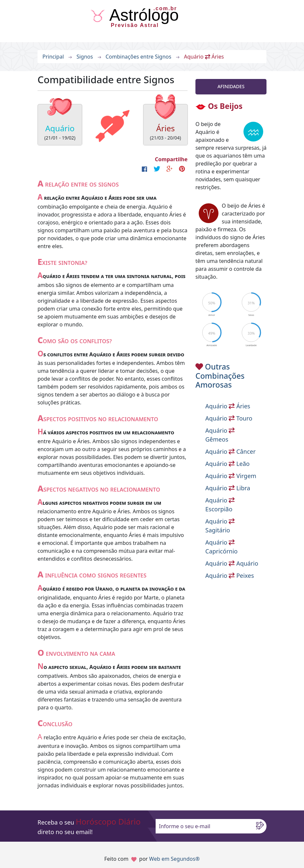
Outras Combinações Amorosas (220, 376)
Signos (85, 57)
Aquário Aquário (232, 563)
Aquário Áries (228, 406)
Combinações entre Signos (139, 57)
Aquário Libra (228, 488)
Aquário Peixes (230, 575)
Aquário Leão (228, 464)
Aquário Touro (229, 418)
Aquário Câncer (230, 451)
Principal (53, 57)
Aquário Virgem (231, 476)
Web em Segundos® (174, 859)
